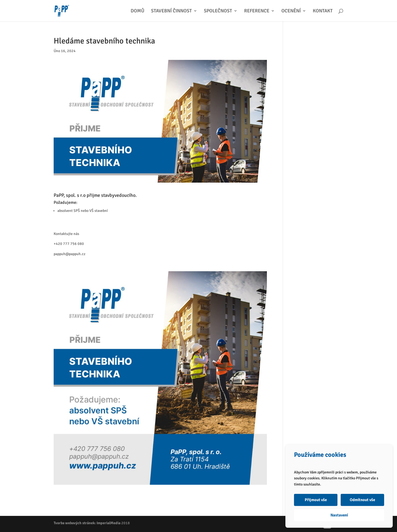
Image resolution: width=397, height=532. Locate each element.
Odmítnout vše (362, 500)
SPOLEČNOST (218, 11)
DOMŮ (137, 11)
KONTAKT (323, 11)
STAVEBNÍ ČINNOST (171, 11)
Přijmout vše (316, 500)
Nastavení (339, 515)
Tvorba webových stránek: (75, 523)
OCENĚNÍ (291, 11)
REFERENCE (257, 11)
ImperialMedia (109, 523)
